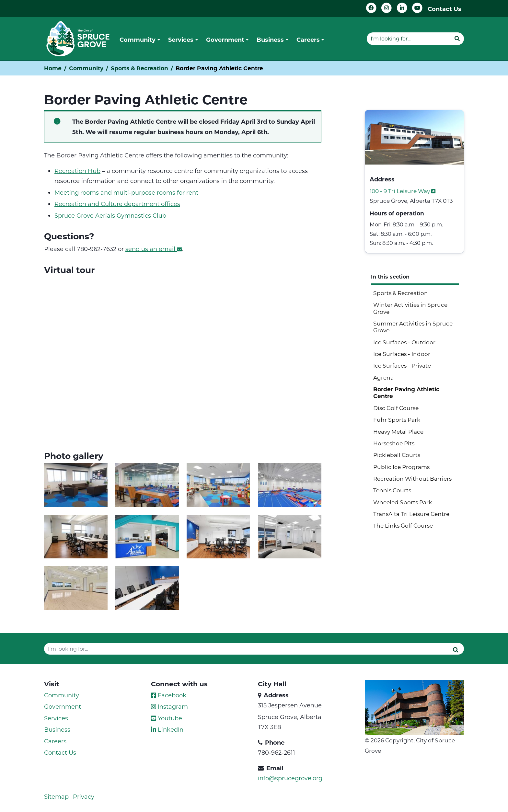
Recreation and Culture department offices (117, 204)
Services (56, 718)
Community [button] (138, 40)
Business (57, 729)
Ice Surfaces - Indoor (402, 354)
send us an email (154, 249)
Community (86, 68)
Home (53, 68)
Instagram (169, 706)
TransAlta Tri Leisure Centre (411, 514)
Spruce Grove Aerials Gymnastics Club (110, 215)
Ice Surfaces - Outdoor (404, 342)
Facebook (169, 695)
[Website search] (409, 39)
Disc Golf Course (396, 408)
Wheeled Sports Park (403, 502)
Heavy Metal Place (398, 431)
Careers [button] (308, 40)
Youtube (167, 718)
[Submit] (457, 39)
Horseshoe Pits (394, 443)
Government (63, 706)
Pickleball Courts (397, 455)
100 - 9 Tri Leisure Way (403, 191)
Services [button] (181, 40)
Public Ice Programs (401, 467)
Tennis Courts (392, 490)
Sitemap (56, 796)
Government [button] (225, 40)
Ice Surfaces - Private (402, 365)
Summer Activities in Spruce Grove (413, 327)
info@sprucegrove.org (290, 778)
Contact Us (444, 9)
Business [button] (270, 40)
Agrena (383, 377)
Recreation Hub (77, 171)
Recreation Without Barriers (412, 478)
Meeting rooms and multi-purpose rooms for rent (126, 192)
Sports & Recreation (139, 68)
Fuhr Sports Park (397, 419)
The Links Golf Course (403, 525)
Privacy (84, 796)
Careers (55, 741)
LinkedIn (167, 729)
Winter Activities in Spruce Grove (410, 308)
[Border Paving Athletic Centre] (183, 355)
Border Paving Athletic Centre (406, 393)
